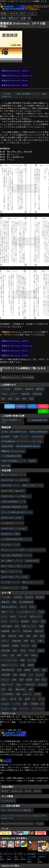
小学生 (23, 651)
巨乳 (4, 689)
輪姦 (41, 626)
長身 (24, 399)
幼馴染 (28, 670)
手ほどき (25, 646)
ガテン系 (32, 660)
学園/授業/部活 (8, 670)
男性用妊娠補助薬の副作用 (28, 446)
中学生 (32, 651)
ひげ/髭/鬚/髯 (7, 694)
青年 (4, 399)
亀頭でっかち (7, 685)
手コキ (5, 621)
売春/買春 (6, 651)
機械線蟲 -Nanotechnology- (13, 451)
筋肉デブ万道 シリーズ (33, 486)
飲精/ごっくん (8, 612)
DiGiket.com (17, 791)
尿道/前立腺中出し (10, 607)
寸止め (5, 394)
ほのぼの (5, 704)
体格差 (23, 675)
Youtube (40, 824)
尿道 (43, 621)
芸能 (23, 665)
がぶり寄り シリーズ (11, 582)
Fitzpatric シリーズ (10, 588)
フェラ (5, 617)
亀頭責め (25, 621)
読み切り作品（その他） (12, 518)
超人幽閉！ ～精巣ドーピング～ (15, 437)
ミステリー (24, 709)
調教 (21, 636)
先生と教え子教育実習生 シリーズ (16, 555)
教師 (23, 660)
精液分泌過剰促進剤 (39, 432)
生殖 (15, 651)
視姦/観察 (25, 394)
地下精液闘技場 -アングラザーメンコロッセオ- (22, 441)
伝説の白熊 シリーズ (11, 486)
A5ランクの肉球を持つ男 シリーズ (17, 512)
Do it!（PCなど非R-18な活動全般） (17, 810)
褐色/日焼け (21, 689)
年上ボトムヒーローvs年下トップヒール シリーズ (23, 550)
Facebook (21, 406)
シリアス (16, 704)
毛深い (5, 699)
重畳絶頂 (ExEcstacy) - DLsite (15, 81)
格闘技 (31, 665)
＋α (31, 13)
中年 (26, 655)
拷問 (4, 636)
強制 (28, 636)
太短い (19, 685)
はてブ (32, 406)
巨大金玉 (43, 685)
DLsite (28, 791)
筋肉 (18, 399)
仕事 (34, 646)
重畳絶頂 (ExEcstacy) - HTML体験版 (18, 377)
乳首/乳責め (7, 626)
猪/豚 (27, 699)
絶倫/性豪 (37, 394)
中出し (33, 607)
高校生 (41, 651)
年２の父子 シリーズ (11, 545)
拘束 (35, 636)
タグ (23, 13)
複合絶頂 (29, 597)
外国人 (34, 655)
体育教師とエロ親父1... (32, 857)
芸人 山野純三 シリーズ (12, 561)
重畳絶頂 (40, 389)
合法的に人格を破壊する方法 (14, 432)
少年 (12, 655)
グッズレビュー (8, 801)
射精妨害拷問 (7, 446)
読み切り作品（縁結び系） (13, 491)
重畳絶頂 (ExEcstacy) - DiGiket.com (17, 76)
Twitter (10, 406)
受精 (14, 602)
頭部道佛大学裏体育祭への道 (14, 507)
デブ (31, 675)
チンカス (23, 617)
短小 (44, 680)
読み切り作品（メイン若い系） (15, 480)
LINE (43, 411)
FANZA (37, 791)
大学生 (5, 655)
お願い (41, 641)
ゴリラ (41, 699)
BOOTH (5, 791)
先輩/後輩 (6, 675)
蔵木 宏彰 (6, 466)
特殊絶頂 (18, 389)
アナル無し (6, 389)
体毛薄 (38, 694)
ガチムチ (5, 680)
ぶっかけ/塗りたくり (26, 612)
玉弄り (35, 621)
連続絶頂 (29, 389)
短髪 (18, 694)
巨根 (31, 399)
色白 (10, 689)
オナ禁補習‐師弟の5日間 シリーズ (16, 539)
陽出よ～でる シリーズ (12, 572)
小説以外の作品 (32, 561)
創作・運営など (10, 18)
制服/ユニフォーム (10, 665)
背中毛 (13, 699)
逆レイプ (16, 631)
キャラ (14, 13)
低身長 (29, 680)
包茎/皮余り (30, 685)
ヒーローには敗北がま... (43, 857)
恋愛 (25, 704)
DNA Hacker (38, 437)
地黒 (31, 689)
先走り (13, 617)
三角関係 (34, 704)
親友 (44, 670)
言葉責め (5, 646)
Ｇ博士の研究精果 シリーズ (12, 421)
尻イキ (24, 607)
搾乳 (17, 626)
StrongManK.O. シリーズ (12, 523)
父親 (15, 675)
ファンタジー (38, 709)
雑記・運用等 (39, 359)
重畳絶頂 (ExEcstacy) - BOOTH (15, 71)
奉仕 (33, 641)
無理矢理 (12, 636)
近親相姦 (5, 631)
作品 (4, 13)
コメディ (5, 709)
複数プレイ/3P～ (29, 626)
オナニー (14, 394)
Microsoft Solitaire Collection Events (17, 824)
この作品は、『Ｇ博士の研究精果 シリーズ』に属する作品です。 (24, 95)
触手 (42, 636)
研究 (10, 399)
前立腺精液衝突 (26, 602)
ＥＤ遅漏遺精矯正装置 (38, 420)
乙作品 (24, 588)
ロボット (5, 641)
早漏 (26, 641)
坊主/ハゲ (27, 694)
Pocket (43, 406)
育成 (14, 709)
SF (42, 704)
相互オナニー (36, 617)
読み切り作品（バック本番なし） (16, 496)
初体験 (15, 646)
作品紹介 (32, 461)
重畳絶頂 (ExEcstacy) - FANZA (15, 85)
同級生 (36, 670)
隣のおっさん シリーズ (33, 582)
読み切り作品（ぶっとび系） (14, 529)
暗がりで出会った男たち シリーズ (16, 566)
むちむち (40, 675)
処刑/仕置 (39, 631)
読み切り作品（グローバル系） (15, 577)
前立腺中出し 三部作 (11, 534)
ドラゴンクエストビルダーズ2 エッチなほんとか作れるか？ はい (24, 817)
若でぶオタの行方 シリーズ (14, 475)
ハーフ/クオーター (10, 660)
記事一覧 (26, 18)
